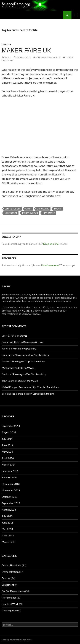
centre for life (13, 209)
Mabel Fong (8, 387)
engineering (43, 209)
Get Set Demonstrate (13, 591)
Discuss (6, 44)
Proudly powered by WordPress (17, 640)
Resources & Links (33, 342)
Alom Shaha (62, 294)
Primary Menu (76, 15)
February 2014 (10, 471)
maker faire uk (30, 213)
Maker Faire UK (26, 50)
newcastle (49, 213)
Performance (9, 598)
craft (29, 209)
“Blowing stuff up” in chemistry (32, 355)
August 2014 (9, 432)
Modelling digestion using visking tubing (32, 394)
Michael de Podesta (13, 368)
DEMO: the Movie (28, 381)
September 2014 (11, 426)
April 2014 (8, 458)
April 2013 (8, 535)
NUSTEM (27, 311)
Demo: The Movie (12, 565)
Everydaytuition (11, 342)
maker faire (11, 213)
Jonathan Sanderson (48, 57)
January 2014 (9, 477)
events (58, 209)
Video (8, 57)
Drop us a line (51, 244)
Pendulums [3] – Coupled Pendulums (39, 387)
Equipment (8, 585)
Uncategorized (10, 610)
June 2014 (7, 445)
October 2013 (10, 497)
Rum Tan (6, 355)
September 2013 (11, 503)
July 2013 (7, 516)
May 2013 (7, 529)
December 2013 (11, 484)
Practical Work (10, 604)
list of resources (50, 265)
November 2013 (11, 490)
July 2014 (7, 439)
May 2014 (7, 452)
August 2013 (9, 510)
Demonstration (10, 572)
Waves (23, 336)
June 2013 (7, 523)
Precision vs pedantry (24, 348)
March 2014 (9, 465)
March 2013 (9, 542)
